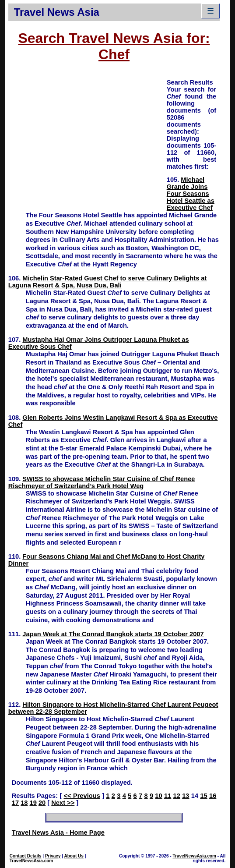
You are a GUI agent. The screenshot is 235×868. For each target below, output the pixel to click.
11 (168, 796)
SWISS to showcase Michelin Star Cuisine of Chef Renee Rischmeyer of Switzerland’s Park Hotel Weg (102, 482)
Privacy (53, 856)
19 (33, 803)
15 (203, 796)
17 (15, 803)
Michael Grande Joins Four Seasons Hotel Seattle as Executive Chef (191, 194)
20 (42, 803)
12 (177, 796)
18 (24, 803)
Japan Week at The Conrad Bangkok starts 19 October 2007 (113, 634)
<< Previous (82, 796)
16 (213, 796)
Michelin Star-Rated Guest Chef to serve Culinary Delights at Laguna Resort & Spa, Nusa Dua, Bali (108, 282)
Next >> (63, 803)
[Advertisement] (88, 139)
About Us (74, 856)
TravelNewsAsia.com (32, 861)
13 (186, 796)
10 (158, 796)
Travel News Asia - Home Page (58, 833)
